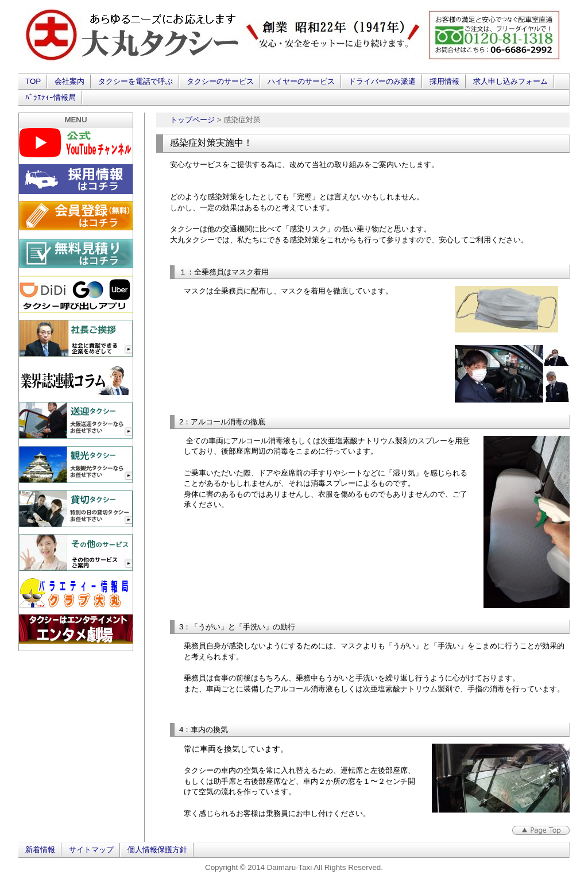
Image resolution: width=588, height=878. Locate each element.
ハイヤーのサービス (301, 81)
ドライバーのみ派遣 (382, 81)
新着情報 (40, 850)
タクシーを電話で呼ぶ (136, 81)
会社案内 (69, 81)
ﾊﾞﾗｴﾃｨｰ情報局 (51, 97)
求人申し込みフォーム (510, 81)
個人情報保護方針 (157, 850)
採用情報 (444, 81)
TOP (33, 81)
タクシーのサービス (220, 81)
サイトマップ (91, 850)
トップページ (192, 120)
